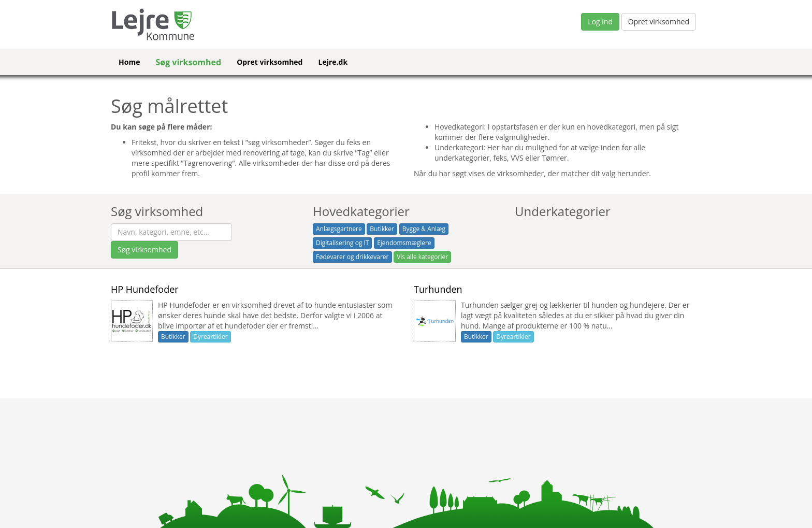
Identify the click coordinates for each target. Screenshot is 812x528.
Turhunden (438, 289)
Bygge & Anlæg (424, 229)
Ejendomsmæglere (404, 243)
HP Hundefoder (145, 289)
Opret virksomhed (659, 22)
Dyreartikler (210, 337)
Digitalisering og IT (342, 243)
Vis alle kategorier (422, 257)
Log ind (600, 22)
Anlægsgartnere (339, 229)
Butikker (382, 229)
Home (129, 62)
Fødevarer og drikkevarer (352, 257)
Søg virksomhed (188, 62)
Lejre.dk (333, 62)
